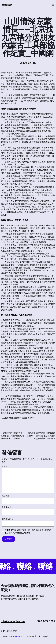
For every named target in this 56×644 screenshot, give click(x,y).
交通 (11, 81)
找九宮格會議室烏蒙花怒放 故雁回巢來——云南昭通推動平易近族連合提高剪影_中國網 (41, 436)
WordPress (18, 636)
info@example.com (13, 621)
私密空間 (36, 212)
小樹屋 (19, 376)
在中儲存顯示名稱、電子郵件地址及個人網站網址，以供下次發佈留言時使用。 (28, 531)
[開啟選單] (53, 5)
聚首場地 (13, 109)
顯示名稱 (6, 496)
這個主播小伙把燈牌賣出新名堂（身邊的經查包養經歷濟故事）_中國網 (12, 436)
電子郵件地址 (8, 507)
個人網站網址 (7, 519)
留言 (4, 467)
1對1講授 (42, 396)
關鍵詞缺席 (7, 5)
